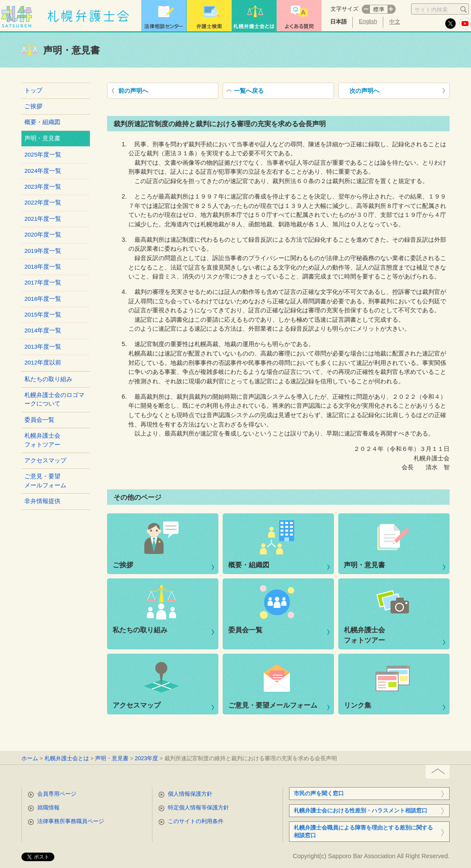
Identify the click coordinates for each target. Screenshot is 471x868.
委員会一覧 (39, 420)
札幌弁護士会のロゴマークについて (54, 399)
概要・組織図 (42, 122)
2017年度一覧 (43, 283)
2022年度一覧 (43, 203)
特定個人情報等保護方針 (198, 807)
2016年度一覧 (43, 299)
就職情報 (48, 807)
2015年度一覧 (43, 315)
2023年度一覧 (43, 187)
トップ (33, 90)
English (368, 21)
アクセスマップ (45, 461)
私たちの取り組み (48, 379)
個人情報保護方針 (190, 794)
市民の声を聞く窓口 (319, 793)
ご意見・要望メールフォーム (45, 481)
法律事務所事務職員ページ (71, 821)
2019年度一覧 (43, 251)
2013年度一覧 (43, 347)
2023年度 (146, 758)
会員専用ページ (57, 794)
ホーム (30, 758)
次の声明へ (364, 91)
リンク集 (358, 705)
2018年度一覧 (43, 267)
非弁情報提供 (42, 501)
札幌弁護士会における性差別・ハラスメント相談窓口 (361, 810)
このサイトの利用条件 (196, 821)
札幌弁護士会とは (67, 758)
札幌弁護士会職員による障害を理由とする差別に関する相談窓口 (363, 831)
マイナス (366, 9)
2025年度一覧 (43, 155)
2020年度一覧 (43, 235)
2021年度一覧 (43, 219)
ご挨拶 (33, 106)
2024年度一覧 (43, 171)
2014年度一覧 (43, 330)
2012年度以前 (43, 363)
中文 (395, 22)
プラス (392, 9)
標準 (379, 9)
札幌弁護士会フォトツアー (42, 440)
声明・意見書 (364, 565)
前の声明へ (133, 91)
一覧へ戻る (249, 91)
